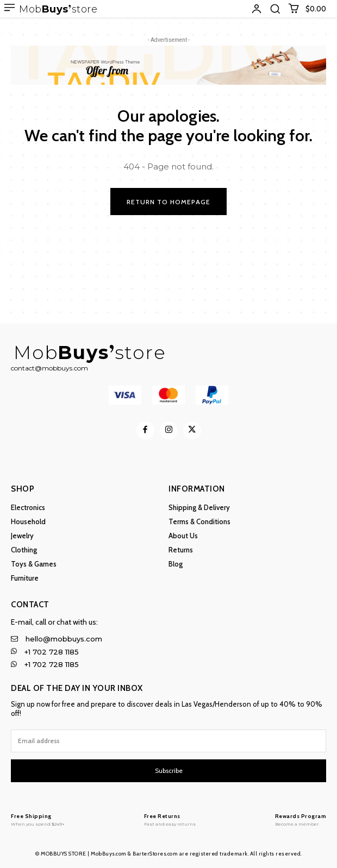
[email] (168, 741)
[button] (275, 9)
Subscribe (169, 770)
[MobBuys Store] (38, 820)
